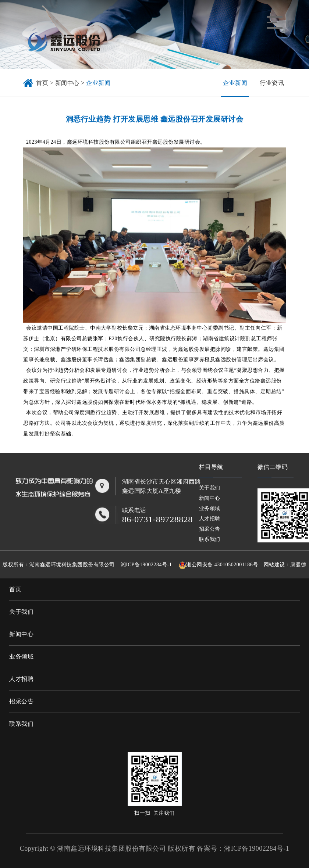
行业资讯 (272, 83)
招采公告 (210, 529)
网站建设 (274, 565)
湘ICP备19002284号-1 (146, 565)
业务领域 (210, 508)
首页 (15, 589)
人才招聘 (210, 519)
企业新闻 (98, 83)
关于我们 (210, 488)
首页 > (46, 83)
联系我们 (210, 539)
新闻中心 (67, 83)
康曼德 (298, 565)
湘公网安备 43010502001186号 (222, 565)
